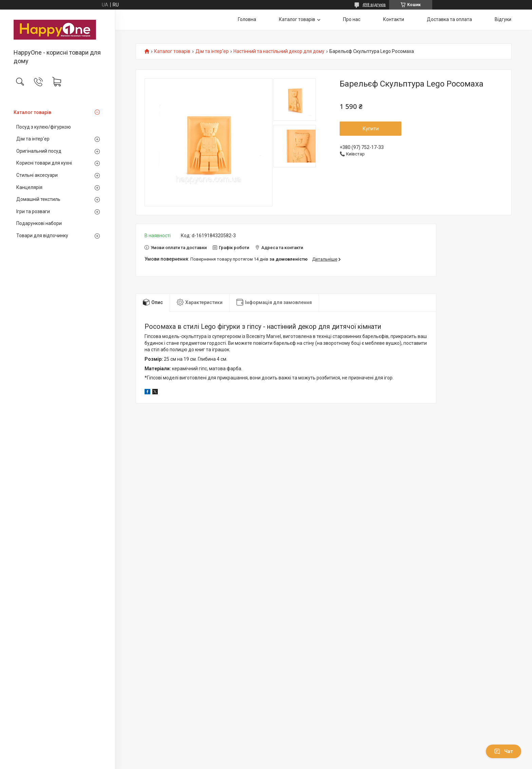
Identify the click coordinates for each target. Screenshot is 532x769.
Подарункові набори (39, 223)
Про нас (352, 19)
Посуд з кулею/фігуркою (44, 127)
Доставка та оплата (449, 19)
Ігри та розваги (33, 211)
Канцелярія (29, 187)
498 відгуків (374, 5)
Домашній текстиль (38, 199)
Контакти (394, 19)
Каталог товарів (32, 112)
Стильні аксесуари (37, 175)
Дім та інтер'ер (33, 139)
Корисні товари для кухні (44, 163)
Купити (371, 129)
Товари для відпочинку (42, 236)
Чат (503, 751)
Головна (247, 19)
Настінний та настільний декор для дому (279, 51)
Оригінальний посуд (39, 151)
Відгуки (503, 19)
